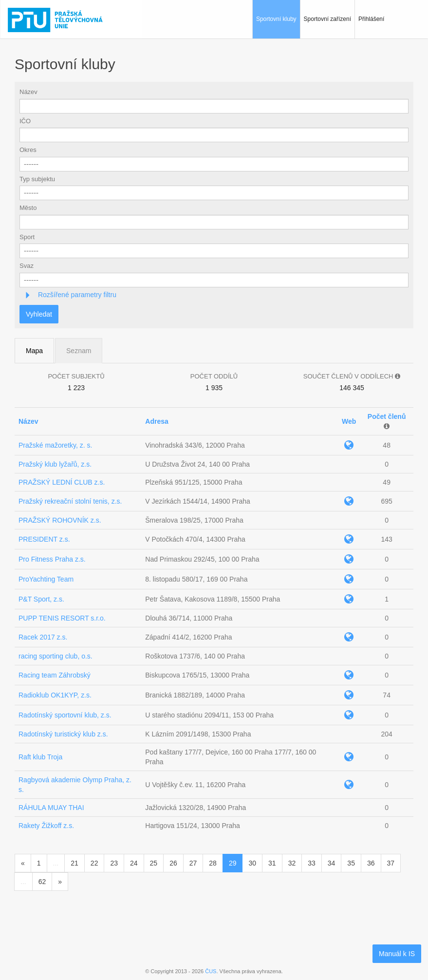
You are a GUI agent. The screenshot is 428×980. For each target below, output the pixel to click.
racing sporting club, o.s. (56, 656)
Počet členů (387, 416)
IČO (25, 121)
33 (312, 863)
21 (74, 863)
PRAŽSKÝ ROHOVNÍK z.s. (60, 520)
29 (233, 863)
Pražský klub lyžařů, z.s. (55, 464)
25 (154, 863)
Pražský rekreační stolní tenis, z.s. (70, 501)
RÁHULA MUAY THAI (51, 808)
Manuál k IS (397, 954)
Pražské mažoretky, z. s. (55, 445)
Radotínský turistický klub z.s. (63, 734)
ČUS (211, 971)
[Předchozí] (23, 863)
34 (332, 863)
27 (193, 863)
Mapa (34, 351)
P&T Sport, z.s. (41, 599)
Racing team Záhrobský (55, 675)
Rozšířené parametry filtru (76, 295)
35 (351, 863)
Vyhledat (39, 314)
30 (252, 863)
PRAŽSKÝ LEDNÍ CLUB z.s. (62, 482)
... (56, 863)
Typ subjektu (37, 179)
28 (213, 863)
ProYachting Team (46, 579)
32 (292, 863)
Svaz (27, 266)
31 (272, 863)
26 (173, 863)
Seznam (79, 351)
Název (28, 92)
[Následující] (60, 882)
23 (114, 863)
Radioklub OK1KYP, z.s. (55, 695)
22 (94, 863)
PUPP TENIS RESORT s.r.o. (62, 618)
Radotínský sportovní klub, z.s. (65, 715)
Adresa (157, 421)
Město (28, 208)
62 (42, 882)
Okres (28, 150)
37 (391, 863)
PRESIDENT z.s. (44, 539)
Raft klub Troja (40, 757)
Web (349, 421)
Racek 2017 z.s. (43, 637)
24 (134, 863)
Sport (27, 237)
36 (371, 863)
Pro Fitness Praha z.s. (52, 559)
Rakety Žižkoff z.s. (46, 826)
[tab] (214, 295)
